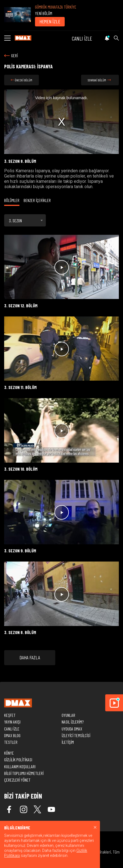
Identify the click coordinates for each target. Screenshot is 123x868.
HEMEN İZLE (50, 21)
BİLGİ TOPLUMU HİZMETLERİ (24, 773)
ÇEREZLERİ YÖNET (17, 780)
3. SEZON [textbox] (15, 220)
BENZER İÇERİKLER (37, 200)
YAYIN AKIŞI (12, 722)
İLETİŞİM (68, 742)
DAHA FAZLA (30, 657)
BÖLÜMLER (12, 200)
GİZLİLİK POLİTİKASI (18, 759)
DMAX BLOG (12, 735)
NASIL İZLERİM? (73, 722)
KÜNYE (9, 753)
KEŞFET (10, 715)
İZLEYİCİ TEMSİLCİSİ (76, 735)
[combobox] (25, 220)
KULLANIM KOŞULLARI (20, 766)
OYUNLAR (68, 715)
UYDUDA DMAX (72, 729)
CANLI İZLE (82, 38)
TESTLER (11, 742)
